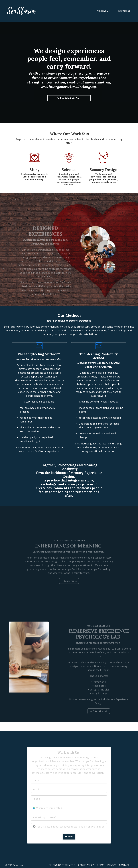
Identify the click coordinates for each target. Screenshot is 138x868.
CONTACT (124, 865)
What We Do (103, 11)
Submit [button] (69, 837)
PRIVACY (112, 865)
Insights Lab (124, 11)
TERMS (101, 865)
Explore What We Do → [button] (69, 98)
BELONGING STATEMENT (62, 865)
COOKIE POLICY (86, 865)
